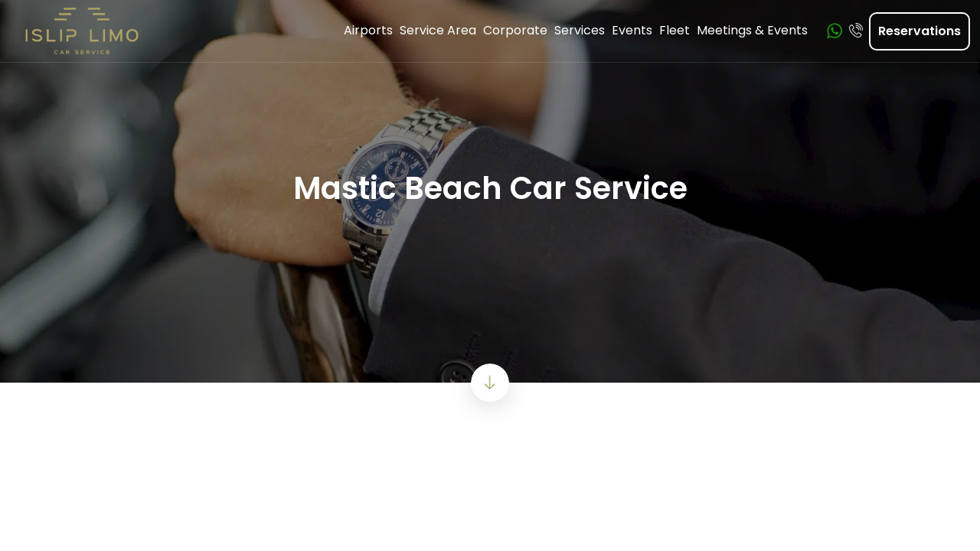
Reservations (920, 31)
